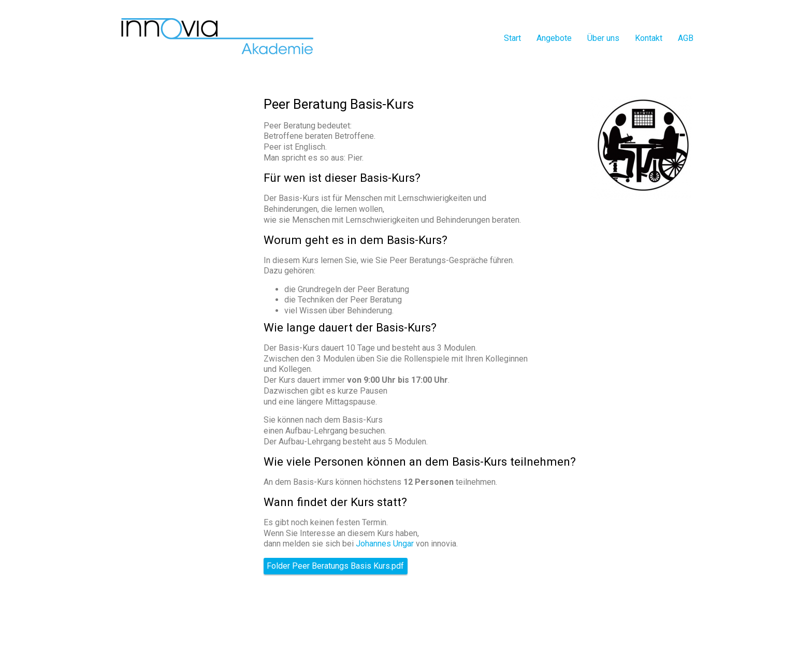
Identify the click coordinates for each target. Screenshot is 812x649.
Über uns (603, 38)
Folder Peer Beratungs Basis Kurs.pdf (335, 566)
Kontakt (649, 38)
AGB (686, 38)
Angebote (554, 38)
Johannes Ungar (385, 544)
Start (512, 38)
